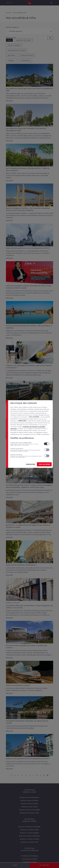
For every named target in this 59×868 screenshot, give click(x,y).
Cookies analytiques (26, 450)
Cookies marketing (26, 456)
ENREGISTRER (31, 464)
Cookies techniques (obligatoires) (26, 444)
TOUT (44, 464)
